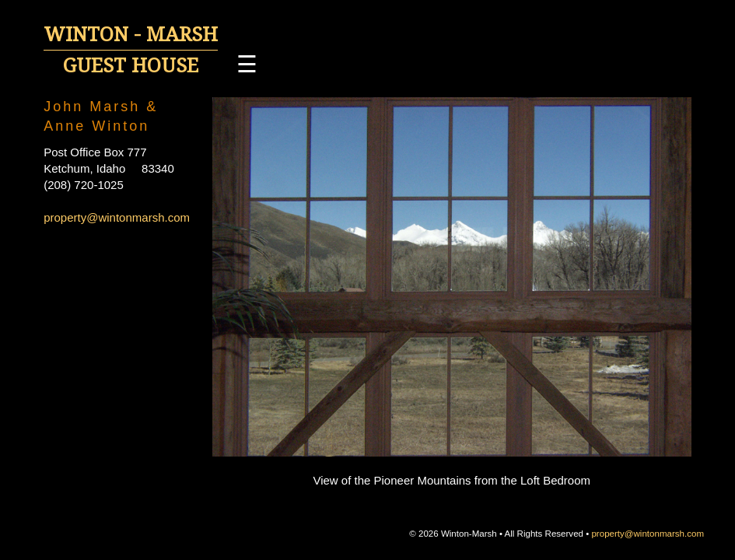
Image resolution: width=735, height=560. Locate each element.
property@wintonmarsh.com (117, 217)
